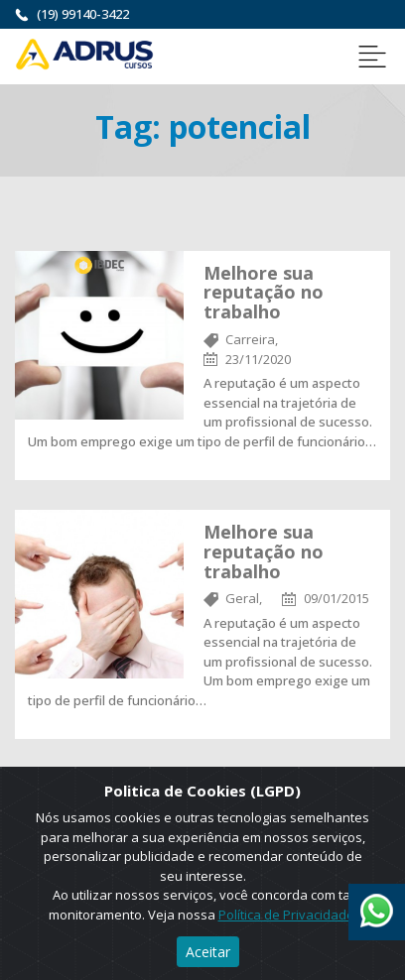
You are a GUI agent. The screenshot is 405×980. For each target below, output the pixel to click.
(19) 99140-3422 (83, 14)
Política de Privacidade (286, 915)
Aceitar (208, 952)
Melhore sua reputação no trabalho (264, 293)
